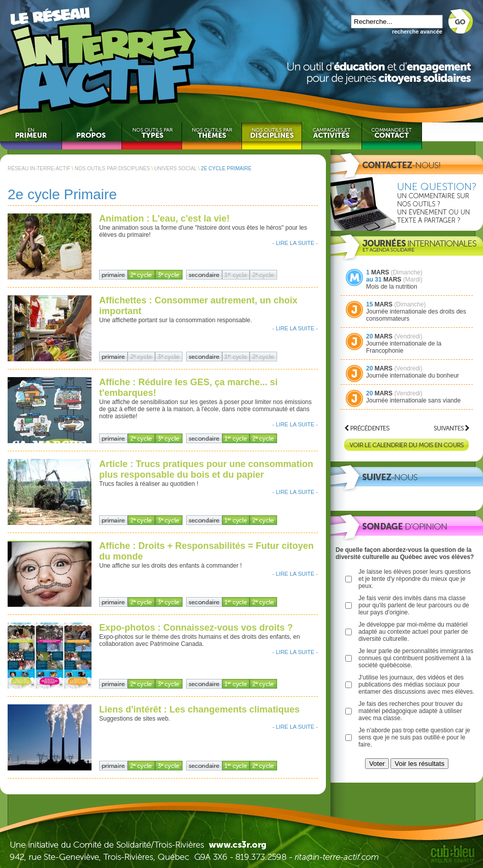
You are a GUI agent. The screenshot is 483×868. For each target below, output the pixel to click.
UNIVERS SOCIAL (175, 168)
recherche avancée (417, 32)
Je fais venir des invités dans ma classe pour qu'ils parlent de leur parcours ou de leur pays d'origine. (414, 605)
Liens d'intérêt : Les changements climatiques (199, 709)
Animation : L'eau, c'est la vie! (164, 219)
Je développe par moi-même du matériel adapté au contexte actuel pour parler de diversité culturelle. (413, 632)
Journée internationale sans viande (413, 400)
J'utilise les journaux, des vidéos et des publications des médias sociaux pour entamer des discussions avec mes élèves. (416, 685)
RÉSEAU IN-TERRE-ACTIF (39, 168)
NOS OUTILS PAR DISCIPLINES (112, 168)
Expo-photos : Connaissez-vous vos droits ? (196, 628)
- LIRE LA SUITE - (295, 243)
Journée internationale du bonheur (413, 376)
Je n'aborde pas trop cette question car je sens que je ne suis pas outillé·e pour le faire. (414, 737)
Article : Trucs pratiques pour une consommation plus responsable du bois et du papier (206, 469)
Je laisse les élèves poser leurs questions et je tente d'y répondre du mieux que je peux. (415, 579)
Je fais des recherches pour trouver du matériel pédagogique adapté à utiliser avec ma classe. (411, 711)
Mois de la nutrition (392, 287)
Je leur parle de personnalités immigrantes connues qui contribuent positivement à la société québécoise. (416, 658)
